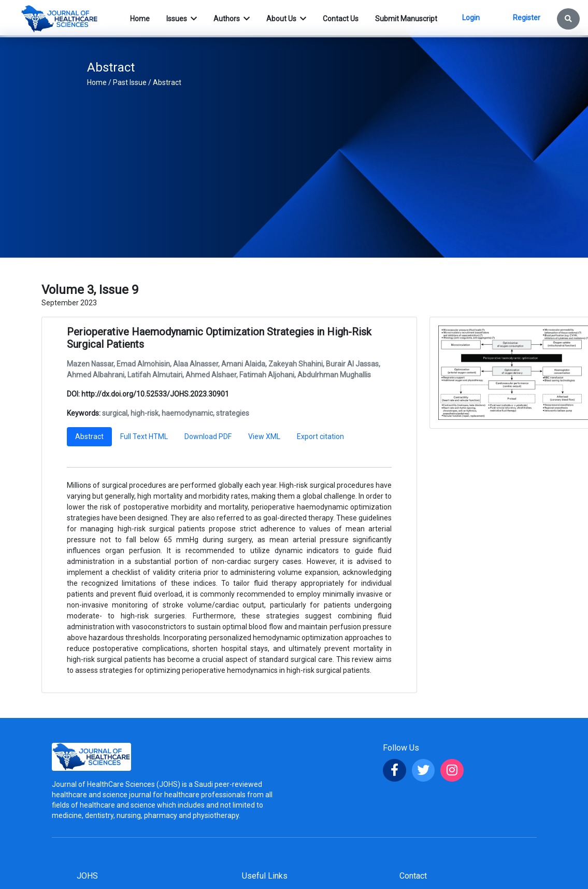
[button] (568, 19)
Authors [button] (227, 19)
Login (471, 18)
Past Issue (130, 82)
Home (97, 82)
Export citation (320, 436)
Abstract (167, 82)
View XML (264, 436)
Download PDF (208, 436)
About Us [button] (282, 19)
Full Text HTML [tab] (144, 436)
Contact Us (341, 19)
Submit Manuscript (406, 19)
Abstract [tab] (89, 436)
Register (527, 18)
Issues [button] (177, 19)
